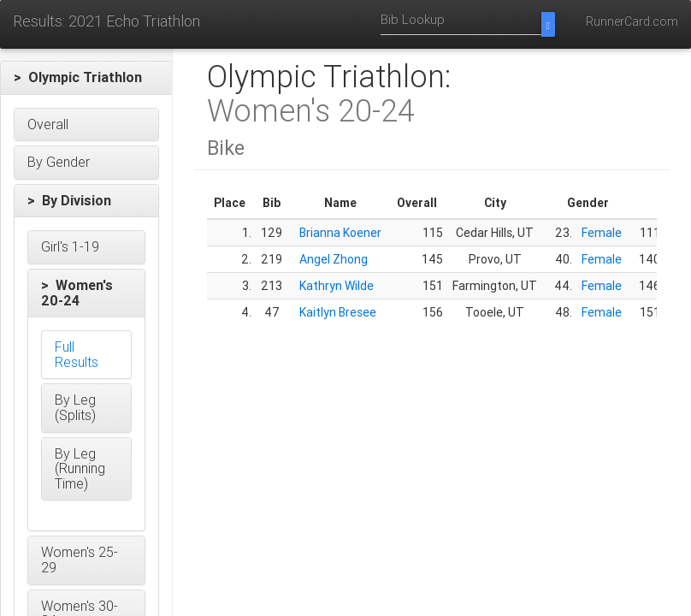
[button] (86, 78)
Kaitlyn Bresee (338, 312)
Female (602, 233)
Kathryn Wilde (337, 286)
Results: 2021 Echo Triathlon (106, 21)
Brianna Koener (340, 233)
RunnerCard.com (632, 21)
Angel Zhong (334, 259)
